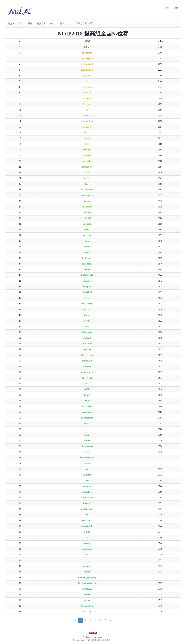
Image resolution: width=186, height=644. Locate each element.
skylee (87, 144)
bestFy (87, 270)
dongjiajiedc (87, 526)
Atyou (87, 600)
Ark (87, 173)
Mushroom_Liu (87, 458)
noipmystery (87, 372)
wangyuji (87, 98)
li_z (87, 452)
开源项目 (108, 640)
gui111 (87, 595)
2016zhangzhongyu (87, 583)
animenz (87, 486)
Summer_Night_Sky (87, 577)
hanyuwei (87, 566)
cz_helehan (87, 53)
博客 (62, 24)
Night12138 (87, 292)
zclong (87, 247)
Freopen (87, 104)
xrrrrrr (87, 429)
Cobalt (87, 321)
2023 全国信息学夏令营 (82, 23)
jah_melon (87, 87)
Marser (87, 315)
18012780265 (87, 304)
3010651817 (87, 520)
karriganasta (87, 418)
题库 (30, 24)
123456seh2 (87, 264)
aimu (87, 435)
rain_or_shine (87, 378)
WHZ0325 (87, 344)
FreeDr (87, 424)
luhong (87, 138)
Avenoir (87, 475)
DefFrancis (87, 258)
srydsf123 (87, 384)
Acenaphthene (87, 606)
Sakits (87, 395)
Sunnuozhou (87, 121)
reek (87, 327)
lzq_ (87, 184)
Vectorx (87, 178)
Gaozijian (87, 224)
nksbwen (87, 47)
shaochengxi (87, 446)
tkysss (87, 230)
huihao (87, 463)
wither (87, 441)
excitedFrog (87, 492)
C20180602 (87, 589)
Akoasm (87, 212)
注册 (176, 8)
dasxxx (87, 298)
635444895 (87, 406)
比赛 (21, 24)
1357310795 (87, 207)
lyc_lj (87, 401)
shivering (87, 235)
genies (87, 532)
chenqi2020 (87, 361)
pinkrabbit (87, 167)
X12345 (87, 309)
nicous (87, 133)
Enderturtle (87, 332)
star (87, 469)
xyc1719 (87, 612)
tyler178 (87, 93)
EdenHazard (87, 70)
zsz (87, 560)
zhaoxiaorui (87, 412)
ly (87, 555)
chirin (87, 572)
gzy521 (87, 389)
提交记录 (41, 24)
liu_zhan (87, 76)
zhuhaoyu (87, 281)
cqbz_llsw (87, 349)
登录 (167, 8)
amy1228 (87, 366)
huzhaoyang (87, 195)
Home (11, 24)
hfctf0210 (87, 338)
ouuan (87, 201)
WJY (87, 481)
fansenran (87, 116)
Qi (87, 538)
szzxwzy (87, 543)
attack (87, 252)
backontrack (87, 190)
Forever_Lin (87, 355)
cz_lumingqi (87, 64)
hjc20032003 (87, 275)
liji (87, 110)
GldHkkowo (87, 498)
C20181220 (87, 155)
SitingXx (87, 287)
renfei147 (87, 218)
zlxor (87, 81)
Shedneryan (87, 58)
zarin (87, 241)
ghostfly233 (87, 549)
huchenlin (87, 161)
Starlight (87, 150)
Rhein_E (87, 503)
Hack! (53, 24)
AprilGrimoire (87, 509)
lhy (87, 515)
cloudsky (87, 127)
